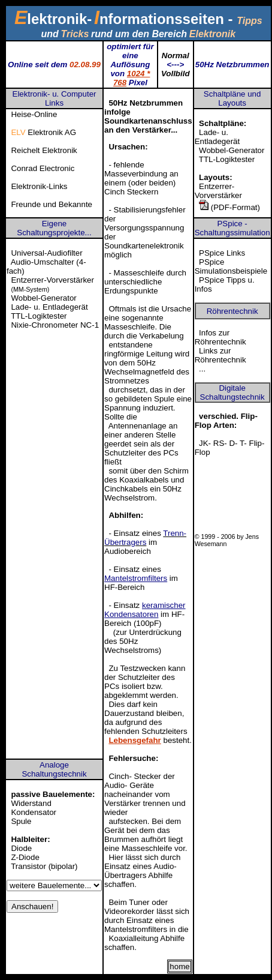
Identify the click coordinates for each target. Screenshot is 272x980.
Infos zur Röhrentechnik (220, 337)
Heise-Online (34, 114)
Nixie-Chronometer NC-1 (55, 325)
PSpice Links (222, 253)
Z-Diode (25, 857)
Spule (21, 821)
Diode (21, 848)
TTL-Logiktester (227, 159)
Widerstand (31, 803)
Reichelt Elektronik (44, 150)
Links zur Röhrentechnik (220, 355)
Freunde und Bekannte (52, 204)
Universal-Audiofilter (46, 253)
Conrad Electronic (43, 168)
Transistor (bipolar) (44, 866)
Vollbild (176, 74)
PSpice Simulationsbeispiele (231, 266)
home (179, 966)
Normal (176, 56)
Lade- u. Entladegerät (217, 137)
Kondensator (34, 812)
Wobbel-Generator (232, 150)
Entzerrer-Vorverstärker (218, 191)
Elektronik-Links (39, 186)
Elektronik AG (43, 132)
